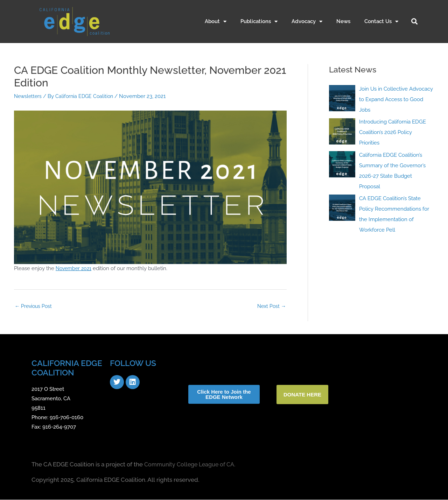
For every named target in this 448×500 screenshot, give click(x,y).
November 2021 (75, 268)
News (343, 21)
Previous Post (34, 306)
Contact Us (381, 22)
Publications (259, 22)
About (216, 22)
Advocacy (307, 22)
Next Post (271, 306)
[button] (414, 21)
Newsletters (29, 96)
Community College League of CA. (192, 465)
